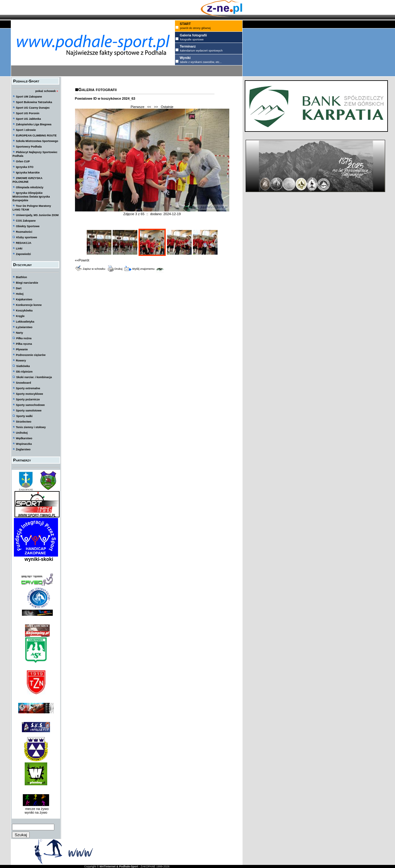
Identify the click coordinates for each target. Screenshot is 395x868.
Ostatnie (167, 107)
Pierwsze (137, 107)
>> (156, 107)
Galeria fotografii (98, 89)
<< (149, 107)
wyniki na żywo (36, 812)
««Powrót (82, 260)
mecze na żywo (36, 809)
